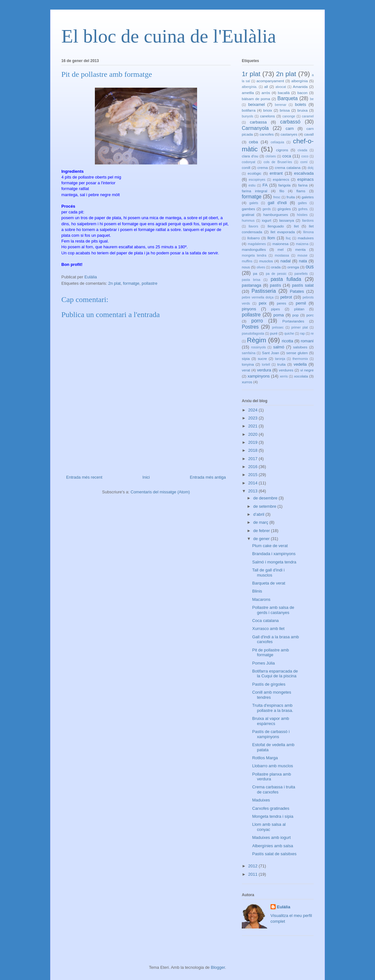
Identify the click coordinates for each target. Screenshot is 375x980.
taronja (280, 359)
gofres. (303, 209)
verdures (286, 370)
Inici (146, 477)
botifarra (249, 110)
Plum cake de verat (270, 546)
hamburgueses (276, 215)
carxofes (267, 134)
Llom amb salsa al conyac (269, 827)
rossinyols (258, 347)
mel (281, 249)
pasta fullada (286, 279)
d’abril (259, 514)
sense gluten (297, 353)
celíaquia (278, 142)
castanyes (289, 134)
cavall (309, 134)
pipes (275, 309)
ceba (253, 142)
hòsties (302, 215)
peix (263, 303)
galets (254, 203)
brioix (268, 110)
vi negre (307, 370)
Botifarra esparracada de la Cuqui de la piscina (275, 674)
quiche (289, 334)
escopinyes (257, 180)
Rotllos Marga (265, 758)
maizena (302, 244)
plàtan (299, 309)
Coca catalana (265, 621)
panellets (301, 274)
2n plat (115, 283)
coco (305, 156)
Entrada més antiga (208, 477)
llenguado (276, 226)
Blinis (257, 591)
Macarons (261, 599)
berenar (281, 105)
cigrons (282, 150)
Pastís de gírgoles (269, 684)
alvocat (281, 87)
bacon (302, 93)
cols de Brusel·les (278, 162)
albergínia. (250, 87)
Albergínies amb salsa (272, 846)
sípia (246, 359)
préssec (278, 327)
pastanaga (252, 285)
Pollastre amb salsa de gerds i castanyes (273, 610)
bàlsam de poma (256, 99)
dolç (311, 168)
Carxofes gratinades (271, 808)
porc (310, 315)
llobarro (253, 238)
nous (246, 267)
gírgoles (284, 209)
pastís (276, 285)
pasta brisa (251, 280)
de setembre (265, 506)
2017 (253, 459)
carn (290, 128)
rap (302, 334)
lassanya (287, 220)
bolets (300, 104)
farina (303, 185)
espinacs (306, 179)
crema (263, 167)
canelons (268, 116)
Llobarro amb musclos (272, 766)
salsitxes (300, 347)
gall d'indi (277, 203)
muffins (247, 261)
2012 (253, 866)
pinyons (249, 309)
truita (281, 364)
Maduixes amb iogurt (271, 837)
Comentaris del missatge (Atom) (160, 492)
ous (310, 267)
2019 (253, 442)
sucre (262, 359)
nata (303, 261)
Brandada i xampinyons (274, 554)
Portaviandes (293, 321)
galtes (302, 203)
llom (271, 238)
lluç (288, 238)
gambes (249, 209)
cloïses (271, 156)
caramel (308, 116)
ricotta (287, 341)
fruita (291, 197)
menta (300, 249)
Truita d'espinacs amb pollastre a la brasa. (272, 708)
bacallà (284, 93)
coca (287, 156)
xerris (284, 376)
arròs (266, 93)
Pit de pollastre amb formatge (270, 653)
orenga (293, 267)
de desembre (266, 498)
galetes (308, 197)
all (266, 87)
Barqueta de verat (268, 583)
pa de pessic (276, 274)
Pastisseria (264, 291)
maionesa (281, 244)
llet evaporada (283, 232)
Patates (297, 291)
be (312, 99)
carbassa (258, 122)
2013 (253, 491)
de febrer (262, 531)
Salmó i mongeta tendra (274, 562)
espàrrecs (281, 179)
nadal (286, 261)
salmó (279, 347)
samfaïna (249, 353)
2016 (253, 467)
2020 (253, 434)
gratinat (248, 215)
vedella (300, 364)
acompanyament (270, 81)
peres (282, 303)
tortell (266, 365)
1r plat (251, 74)
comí (304, 162)
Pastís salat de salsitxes (274, 854)
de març (261, 522)
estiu (252, 185)
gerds (267, 209)
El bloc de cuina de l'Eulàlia (169, 36)
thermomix (300, 359)
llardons (308, 221)
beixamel (256, 104)
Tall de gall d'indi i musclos (268, 573)
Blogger (218, 967)
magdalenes (257, 244)
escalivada (304, 173)
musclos (266, 261)
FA (265, 185)
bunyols (248, 116)
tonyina (248, 364)
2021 (253, 426)
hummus (248, 221)
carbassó (290, 122)
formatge (131, 283)
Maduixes (261, 800)
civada (302, 150)
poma (279, 315)
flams (301, 191)
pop (295, 315)
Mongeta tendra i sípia (273, 816)
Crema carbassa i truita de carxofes (273, 789)
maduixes (306, 238)
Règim (256, 340)
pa (255, 273)
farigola (284, 185)
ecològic (254, 173)
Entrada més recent (84, 477)
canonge (289, 116)
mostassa (282, 255)
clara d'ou (250, 156)
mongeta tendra (254, 255)
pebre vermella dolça (258, 297)
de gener (262, 539)
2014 (253, 483)
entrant (276, 173)
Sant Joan (271, 353)
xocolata (301, 376)
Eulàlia (284, 907)
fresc (277, 197)
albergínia (299, 81)
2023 (253, 418)
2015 (253, 475)
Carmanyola (255, 128)
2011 (253, 874)
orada (276, 267)
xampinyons (259, 376)
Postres (250, 327)
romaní (307, 341)
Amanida (300, 87)
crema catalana (288, 167)
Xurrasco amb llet (268, 629)
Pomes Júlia (263, 663)
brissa (285, 110)
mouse (302, 255)
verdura (264, 370)
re (312, 334)
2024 (253, 410)
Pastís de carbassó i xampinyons (271, 734)
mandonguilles (254, 249)
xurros (247, 382)
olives (261, 267)
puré (274, 333)
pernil (301, 303)
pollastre (150, 283)
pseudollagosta (253, 334)
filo (282, 191)
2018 (253, 450)
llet (296, 226)
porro (257, 321)
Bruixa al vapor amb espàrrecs (271, 721)
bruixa (302, 110)
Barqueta (288, 98)
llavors (253, 226)
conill (246, 167)
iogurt (267, 220)
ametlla (248, 93)
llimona (308, 232)
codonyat (249, 162)
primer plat (300, 327)
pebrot (286, 297)
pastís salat (303, 285)
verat (246, 370)
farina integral (255, 191)
